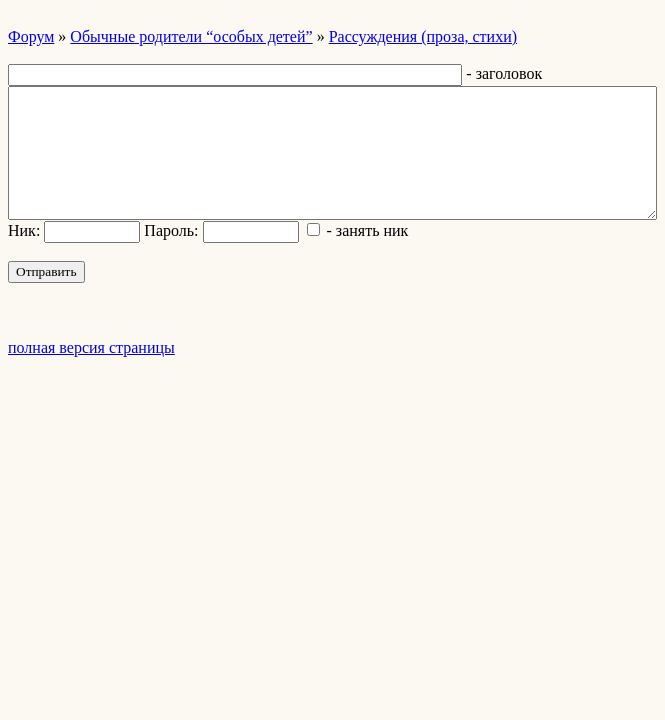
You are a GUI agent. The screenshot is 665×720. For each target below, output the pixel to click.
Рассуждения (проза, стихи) (423, 36)
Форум (31, 36)
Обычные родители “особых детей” (191, 36)
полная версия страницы (91, 347)
